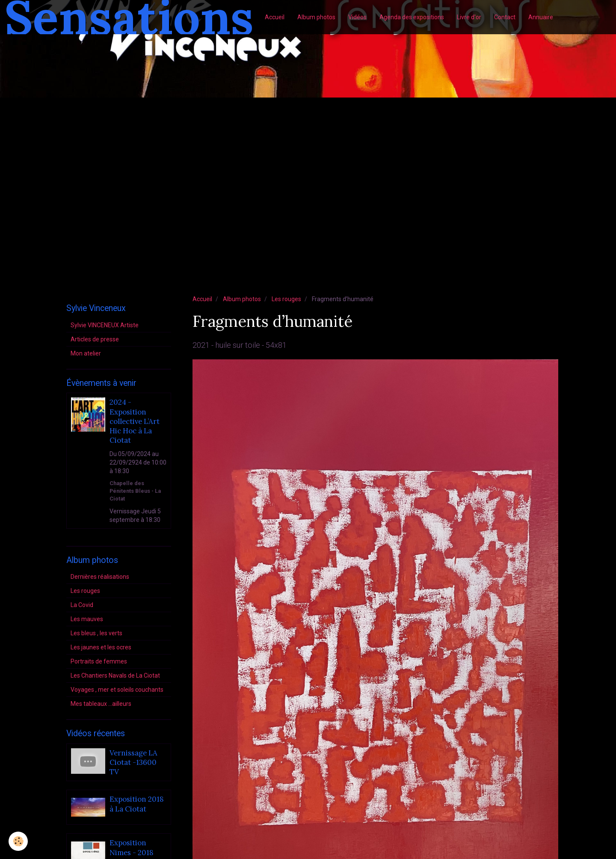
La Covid (82, 605)
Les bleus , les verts (96, 633)
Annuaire (541, 17)
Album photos (316, 17)
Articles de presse (95, 339)
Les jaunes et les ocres (101, 647)
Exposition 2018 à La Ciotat (137, 804)
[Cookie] (18, 841)
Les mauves (87, 619)
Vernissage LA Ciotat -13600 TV (133, 763)
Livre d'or (469, 17)
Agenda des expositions (412, 17)
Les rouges (286, 299)
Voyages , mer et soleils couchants (117, 690)
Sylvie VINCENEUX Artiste (105, 325)
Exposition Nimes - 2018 (132, 848)
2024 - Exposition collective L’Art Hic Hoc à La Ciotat (135, 422)
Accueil (275, 17)
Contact (505, 17)
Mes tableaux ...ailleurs (101, 704)
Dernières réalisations (100, 577)
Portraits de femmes (99, 661)
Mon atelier (86, 353)
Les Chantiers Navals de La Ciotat (115, 675)
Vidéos (357, 17)
